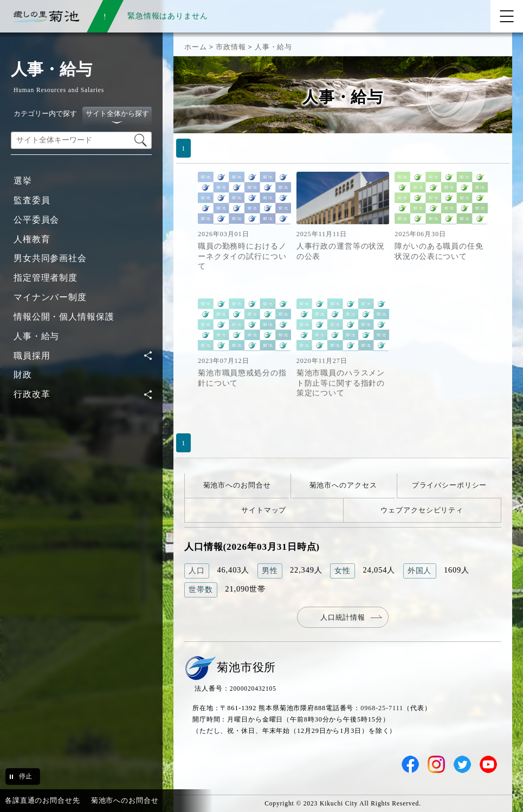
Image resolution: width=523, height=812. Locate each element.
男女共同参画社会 (50, 258)
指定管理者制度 (46, 278)
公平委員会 (36, 220)
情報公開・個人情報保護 (64, 317)
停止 (25, 776)
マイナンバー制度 (50, 297)
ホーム (196, 47)
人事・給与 (36, 336)
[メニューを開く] (507, 16)
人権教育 (32, 239)
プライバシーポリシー (450, 485)
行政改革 (32, 394)
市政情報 (231, 47)
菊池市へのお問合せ (237, 485)
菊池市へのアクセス (343, 485)
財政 (23, 375)
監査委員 (32, 200)
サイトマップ (264, 510)
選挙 (23, 181)
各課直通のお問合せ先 (43, 800)
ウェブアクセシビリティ (422, 510)
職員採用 (32, 356)
